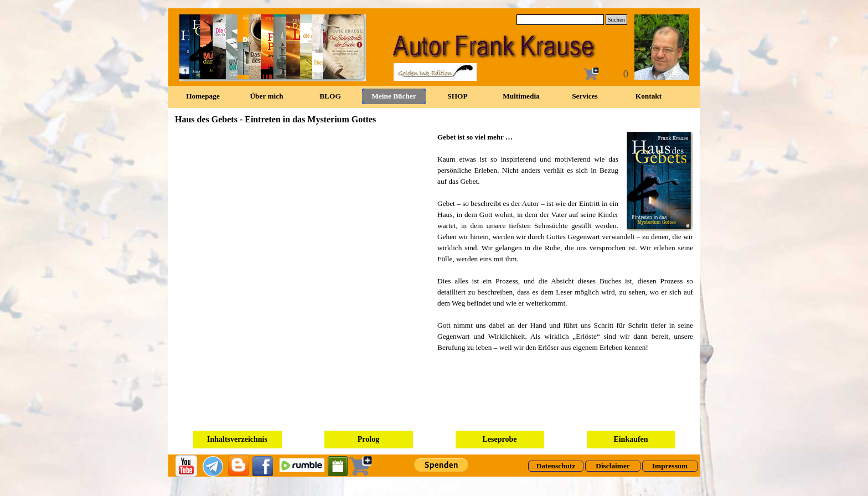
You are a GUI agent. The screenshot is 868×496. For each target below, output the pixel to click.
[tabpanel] (565, 242)
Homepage (203, 96)
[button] (656, 182)
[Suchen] (560, 20)
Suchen (616, 20)
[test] (556, 466)
